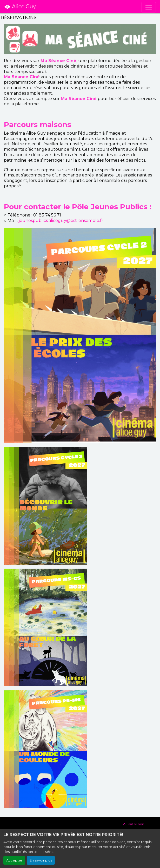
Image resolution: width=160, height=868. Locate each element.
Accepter (14, 860)
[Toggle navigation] (149, 7)
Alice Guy (20, 7)
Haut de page (134, 824)
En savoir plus (41, 860)
